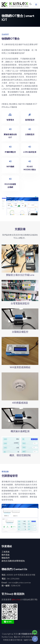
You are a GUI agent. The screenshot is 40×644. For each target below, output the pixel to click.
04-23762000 (13, 579)
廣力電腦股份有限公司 (28, 634)
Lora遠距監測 (30, 152)
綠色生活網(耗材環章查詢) (13, 561)
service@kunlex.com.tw (20, 583)
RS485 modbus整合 (30, 168)
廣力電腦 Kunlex (15, 5)
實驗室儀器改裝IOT (10, 136)
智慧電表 (10, 120)
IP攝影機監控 (10, 152)
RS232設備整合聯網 (10, 186)
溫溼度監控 (30, 120)
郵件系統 (6, 555)
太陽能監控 (30, 134)
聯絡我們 (6, 558)
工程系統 (6, 552)
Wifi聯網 (10, 167)
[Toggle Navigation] (36, 5)
